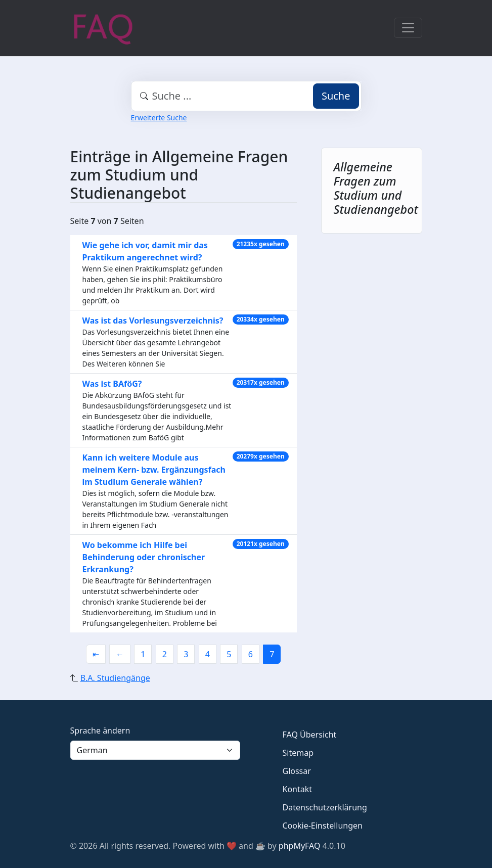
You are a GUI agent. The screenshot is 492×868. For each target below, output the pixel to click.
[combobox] (246, 96)
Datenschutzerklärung (325, 807)
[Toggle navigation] (408, 28)
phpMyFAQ (300, 846)
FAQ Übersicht (310, 735)
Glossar (297, 771)
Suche (336, 96)
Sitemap (298, 753)
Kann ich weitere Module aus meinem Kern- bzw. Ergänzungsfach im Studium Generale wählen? (154, 470)
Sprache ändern (100, 730)
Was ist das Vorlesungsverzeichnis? (153, 321)
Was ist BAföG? (112, 384)
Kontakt (298, 789)
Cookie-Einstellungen (323, 826)
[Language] (155, 750)
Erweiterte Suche (159, 118)
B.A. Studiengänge (115, 678)
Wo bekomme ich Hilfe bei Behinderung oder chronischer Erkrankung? (144, 557)
